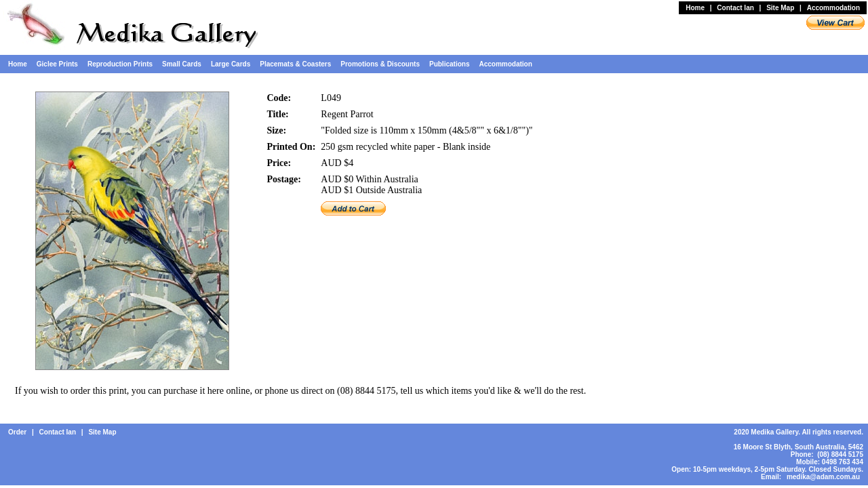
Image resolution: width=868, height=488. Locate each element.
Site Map (780, 8)
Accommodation (833, 8)
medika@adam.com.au (823, 477)
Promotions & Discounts (380, 64)
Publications (449, 64)
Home (695, 8)
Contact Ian (735, 8)
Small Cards (182, 64)
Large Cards (231, 64)
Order (17, 432)
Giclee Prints (57, 64)
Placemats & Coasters (295, 64)
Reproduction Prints (120, 64)
